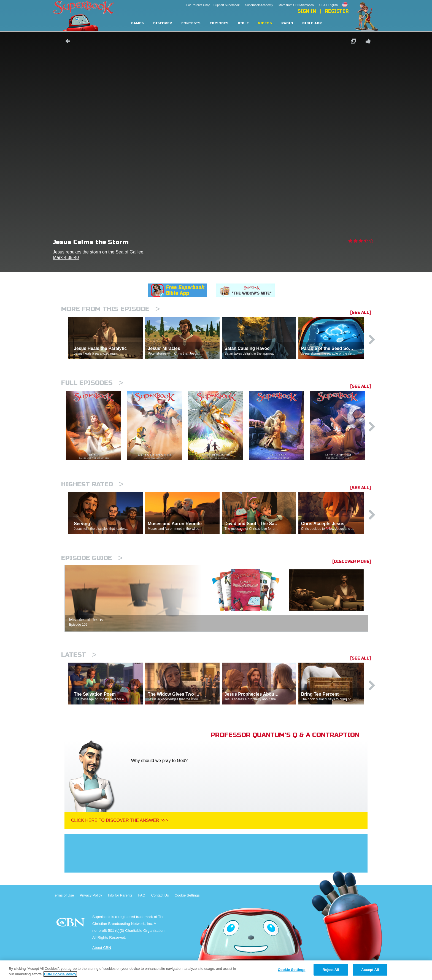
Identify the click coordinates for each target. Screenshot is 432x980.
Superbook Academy (259, 5)
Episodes (219, 23)
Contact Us (160, 895)
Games (137, 23)
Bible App (312, 23)
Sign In (307, 11)
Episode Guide (92, 558)
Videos (265, 23)
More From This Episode (110, 309)
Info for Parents (120, 895)
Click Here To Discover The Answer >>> (120, 820)
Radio (287, 23)
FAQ (142, 895)
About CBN (102, 948)
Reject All (331, 970)
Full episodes (92, 383)
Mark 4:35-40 (66, 257)
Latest (79, 655)
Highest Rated (92, 484)
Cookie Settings (187, 895)
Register (337, 11)
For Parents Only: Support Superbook (213, 5)
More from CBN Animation (296, 5)
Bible (243, 23)
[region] (216, 970)
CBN (71, 924)
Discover (163, 23)
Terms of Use (64, 895)
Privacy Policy (91, 895)
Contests (191, 23)
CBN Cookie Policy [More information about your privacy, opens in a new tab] (60, 974)
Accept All (370, 970)
